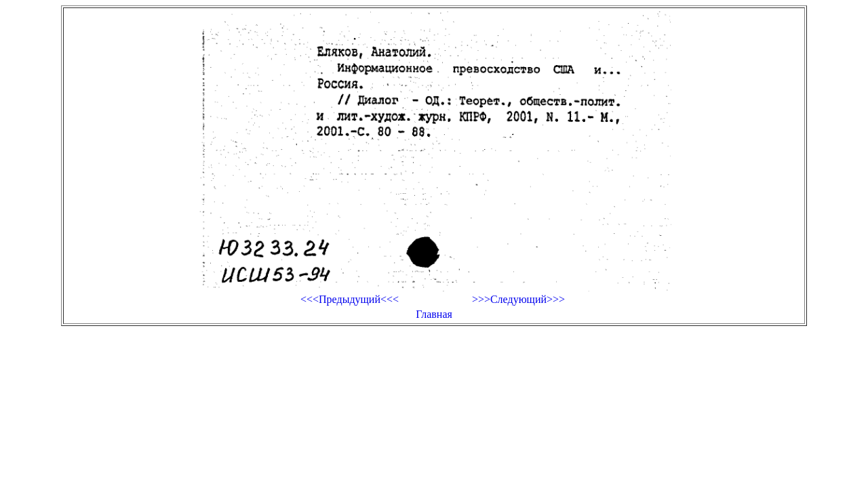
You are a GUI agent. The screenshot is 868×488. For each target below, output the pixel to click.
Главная (434, 314)
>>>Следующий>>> (518, 299)
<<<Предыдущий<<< (350, 299)
